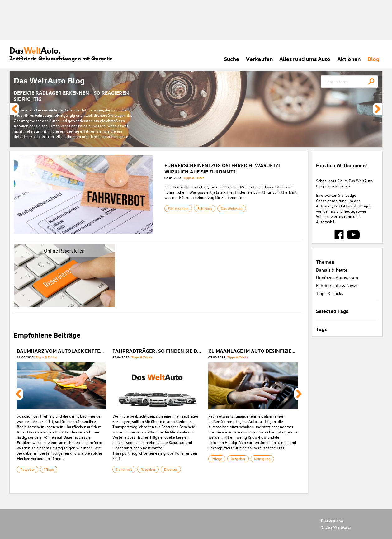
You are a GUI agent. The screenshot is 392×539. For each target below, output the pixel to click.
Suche (231, 59)
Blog (373, 59)
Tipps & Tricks (194, 178)
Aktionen (349, 59)
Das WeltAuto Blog (49, 80)
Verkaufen (259, 59)
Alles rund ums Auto (305, 59)
